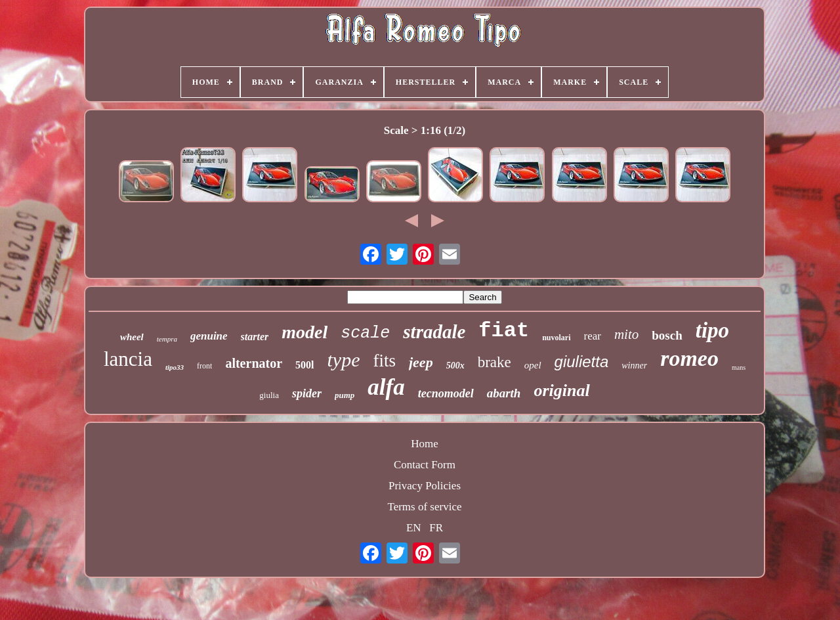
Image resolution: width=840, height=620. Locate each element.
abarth (504, 393)
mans (739, 367)
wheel (132, 337)
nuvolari (556, 338)
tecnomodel (446, 393)
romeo (689, 358)
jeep (421, 362)
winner (634, 365)
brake (494, 362)
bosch (667, 335)
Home (425, 444)
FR (436, 528)
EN (414, 528)
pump (345, 395)
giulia (269, 395)
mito (626, 334)
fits (384, 361)
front (204, 366)
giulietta (582, 362)
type (344, 360)
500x (455, 365)
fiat (504, 331)
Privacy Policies (425, 486)
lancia (128, 359)
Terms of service (424, 507)
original (561, 390)
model (304, 332)
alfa (386, 387)
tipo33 (175, 367)
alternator (254, 363)
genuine (209, 336)
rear (593, 336)
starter (255, 337)
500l (304, 365)
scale (365, 333)
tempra (167, 339)
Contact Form (425, 465)
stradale (434, 332)
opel (533, 365)
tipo (712, 330)
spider (307, 393)
